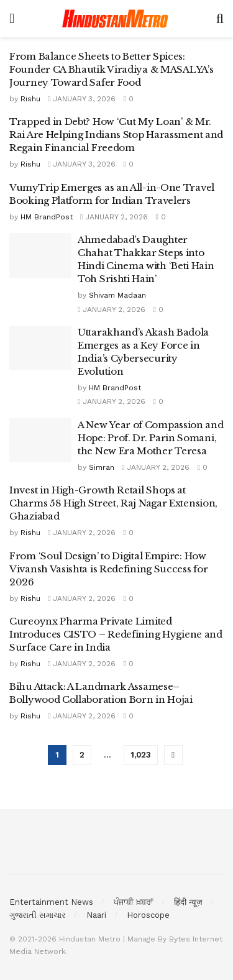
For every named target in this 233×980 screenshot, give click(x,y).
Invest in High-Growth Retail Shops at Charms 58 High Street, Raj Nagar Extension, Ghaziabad (113, 503)
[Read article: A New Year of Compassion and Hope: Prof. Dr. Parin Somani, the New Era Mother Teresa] (40, 441)
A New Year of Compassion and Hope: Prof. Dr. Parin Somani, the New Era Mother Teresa (151, 438)
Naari (96, 915)
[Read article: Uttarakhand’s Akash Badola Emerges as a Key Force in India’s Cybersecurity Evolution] (40, 348)
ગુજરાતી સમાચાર (38, 915)
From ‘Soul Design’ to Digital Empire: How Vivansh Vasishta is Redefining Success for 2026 (108, 569)
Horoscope (148, 915)
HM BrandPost (47, 217)
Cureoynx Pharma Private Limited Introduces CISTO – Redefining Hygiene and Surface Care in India (116, 634)
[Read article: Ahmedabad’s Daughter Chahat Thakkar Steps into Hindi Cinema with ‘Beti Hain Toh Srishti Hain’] (40, 255)
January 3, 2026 (82, 99)
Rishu (30, 99)
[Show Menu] (12, 19)
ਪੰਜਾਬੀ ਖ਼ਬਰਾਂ (134, 902)
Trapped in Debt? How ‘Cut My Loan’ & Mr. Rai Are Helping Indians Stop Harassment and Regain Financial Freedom (116, 135)
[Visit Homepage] (115, 19)
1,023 (141, 755)
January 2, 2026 (114, 217)
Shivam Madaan (117, 295)
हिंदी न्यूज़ (188, 902)
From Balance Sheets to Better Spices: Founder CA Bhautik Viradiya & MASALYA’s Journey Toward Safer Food (111, 69)
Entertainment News (51, 902)
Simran (102, 467)
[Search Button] (220, 19)
